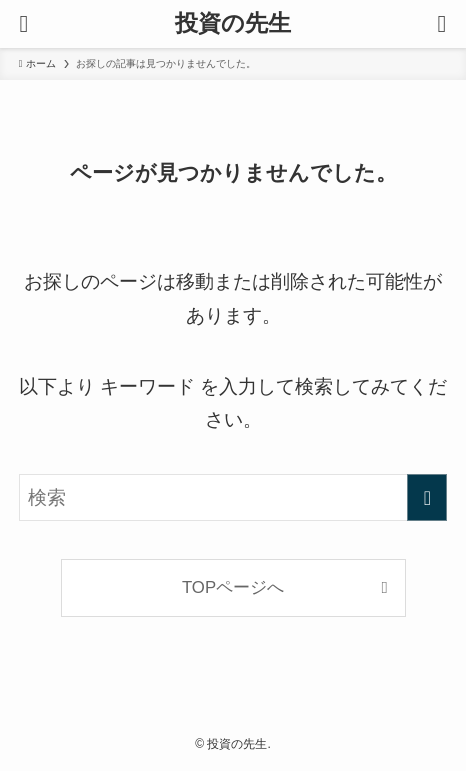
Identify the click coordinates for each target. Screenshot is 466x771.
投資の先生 (233, 23)
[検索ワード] (233, 497)
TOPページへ (233, 587)
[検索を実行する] (427, 497)
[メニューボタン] (24, 24)
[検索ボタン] (442, 24)
